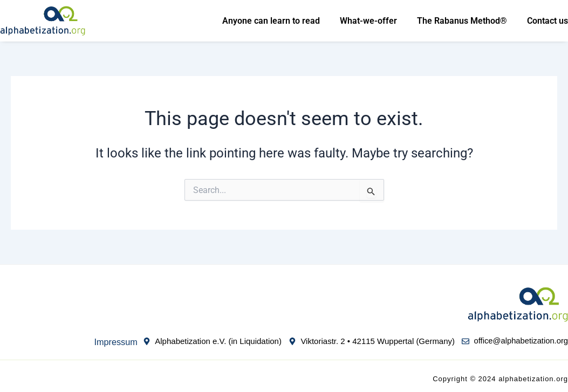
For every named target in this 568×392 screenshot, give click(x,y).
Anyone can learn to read (271, 21)
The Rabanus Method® (462, 21)
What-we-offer (368, 21)
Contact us (548, 21)
